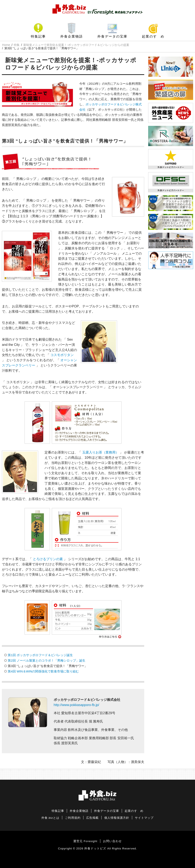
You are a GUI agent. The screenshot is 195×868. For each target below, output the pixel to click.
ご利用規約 (73, 818)
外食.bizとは (50, 818)
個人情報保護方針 (117, 818)
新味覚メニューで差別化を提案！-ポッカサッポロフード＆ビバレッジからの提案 (76, 45)
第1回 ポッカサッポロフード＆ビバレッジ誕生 (40, 655)
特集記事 (38, 36)
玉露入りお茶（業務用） (101, 452)
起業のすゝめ (153, 36)
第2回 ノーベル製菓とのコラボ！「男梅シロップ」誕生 (47, 660)
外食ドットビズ (95, 848)
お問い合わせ (112, 841)
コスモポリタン (62, 355)
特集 (17, 45)
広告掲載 (92, 818)
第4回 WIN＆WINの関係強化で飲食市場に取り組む (43, 671)
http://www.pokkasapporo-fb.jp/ (76, 705)
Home (6, 45)
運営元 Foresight (85, 841)
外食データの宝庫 (112, 36)
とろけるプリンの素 (48, 559)
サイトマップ (144, 818)
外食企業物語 (72, 36)
